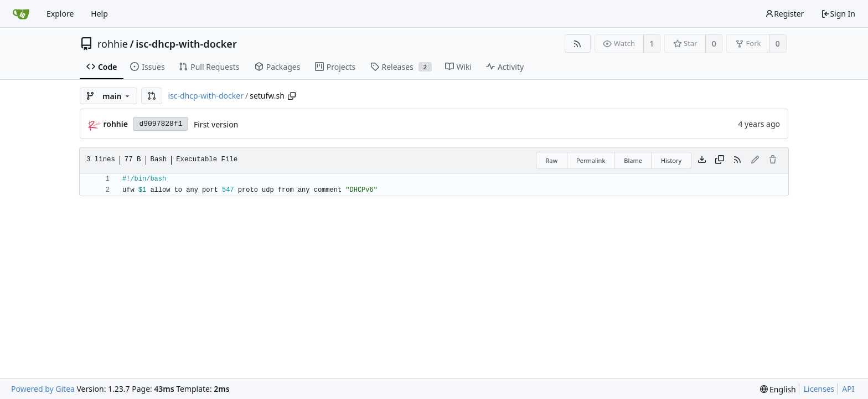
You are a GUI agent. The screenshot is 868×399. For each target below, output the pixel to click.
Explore (60, 14)
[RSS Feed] (578, 44)
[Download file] (702, 160)
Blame (633, 160)
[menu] (778, 389)
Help (99, 14)
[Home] (21, 14)
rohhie (113, 44)
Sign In (838, 14)
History (671, 160)
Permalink (591, 160)
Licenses (819, 389)
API (848, 389)
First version (216, 124)
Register (784, 14)
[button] (152, 96)
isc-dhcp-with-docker (186, 44)
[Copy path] (292, 96)
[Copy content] (720, 160)
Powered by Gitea (43, 389)
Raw (551, 160)
